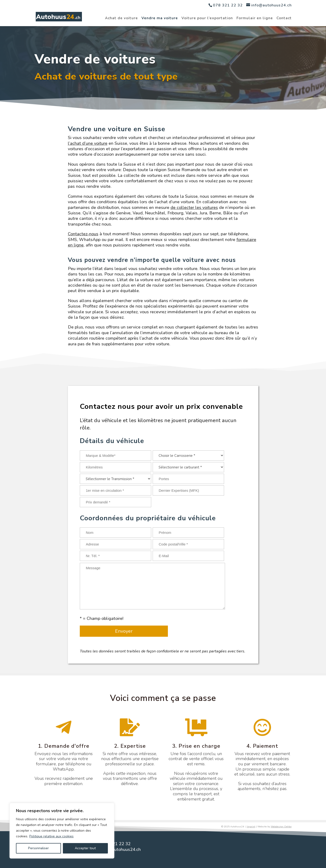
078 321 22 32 (228, 5)
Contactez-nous (83, 234)
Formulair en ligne (255, 18)
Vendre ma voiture (160, 18)
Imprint (251, 827)
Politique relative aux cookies (51, 836)
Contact (284, 18)
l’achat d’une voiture (88, 143)
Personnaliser (38, 848)
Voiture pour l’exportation (207, 18)
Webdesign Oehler (281, 827)
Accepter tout (85, 848)
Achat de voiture (121, 18)
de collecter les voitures (194, 207)
